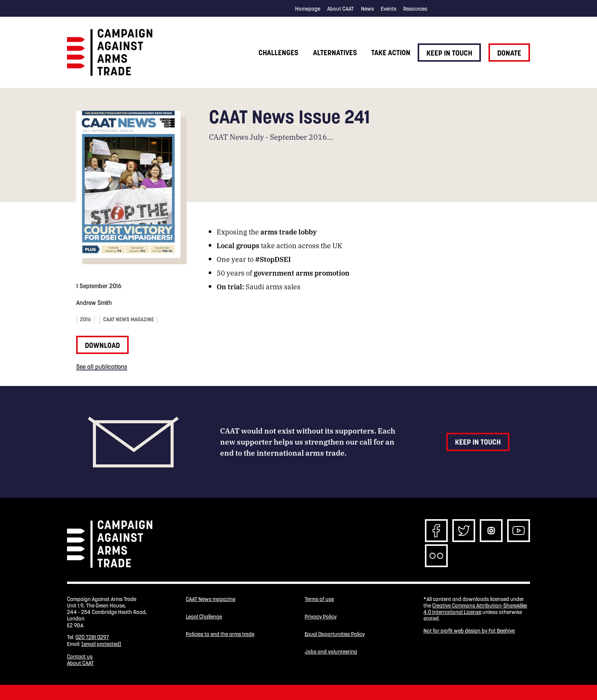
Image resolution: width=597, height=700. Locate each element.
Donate (509, 53)
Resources (415, 9)
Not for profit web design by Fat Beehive (469, 631)
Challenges (278, 53)
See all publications (102, 367)
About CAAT (340, 9)
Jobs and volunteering (331, 652)
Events (389, 9)
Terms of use (319, 599)
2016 (85, 319)
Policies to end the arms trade (220, 634)
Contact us (80, 657)
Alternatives (335, 53)
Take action (391, 53)
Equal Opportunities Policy (335, 634)
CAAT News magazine (128, 319)
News (367, 9)
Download (102, 345)
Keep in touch (449, 53)
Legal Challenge (204, 617)
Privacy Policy (321, 617)
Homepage (308, 9)
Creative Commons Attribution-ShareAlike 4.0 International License (475, 609)
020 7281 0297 (92, 637)
